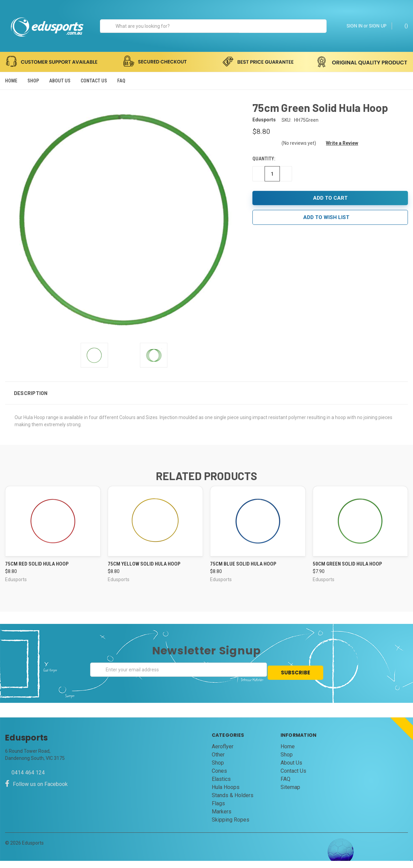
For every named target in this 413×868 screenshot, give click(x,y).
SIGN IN (355, 26)
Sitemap (290, 794)
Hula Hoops (226, 794)
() (403, 25)
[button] (206, 403)
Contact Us (94, 81)
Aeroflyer (223, 754)
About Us (60, 81)
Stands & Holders (233, 802)
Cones (219, 778)
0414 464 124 (28, 780)
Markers (222, 819)
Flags (218, 811)
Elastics (221, 786)
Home (11, 81)
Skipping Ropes (231, 827)
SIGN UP (378, 26)
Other (218, 762)
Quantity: (264, 169)
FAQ (121, 81)
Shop (33, 81)
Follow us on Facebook (36, 791)
